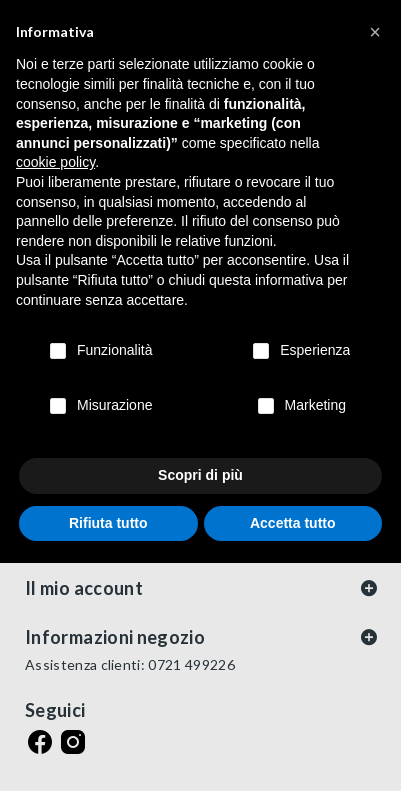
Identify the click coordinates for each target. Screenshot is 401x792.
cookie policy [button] (55, 162)
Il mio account (84, 588)
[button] (375, 32)
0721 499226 (191, 664)
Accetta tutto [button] (293, 523)
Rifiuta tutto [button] (108, 523)
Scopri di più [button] (200, 475)
